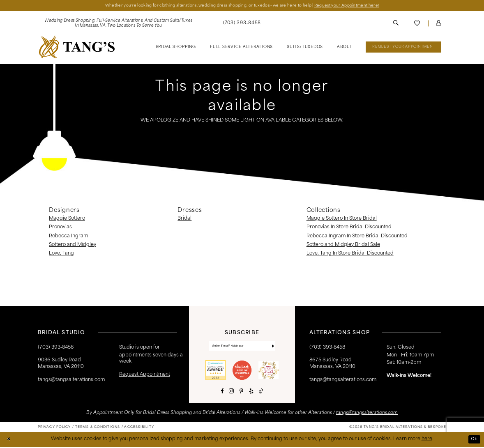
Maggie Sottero (67, 219)
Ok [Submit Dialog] (474, 440)
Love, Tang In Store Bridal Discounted (350, 254)
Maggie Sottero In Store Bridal (342, 219)
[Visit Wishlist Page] (417, 24)
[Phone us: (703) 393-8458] (242, 24)
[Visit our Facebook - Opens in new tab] (222, 393)
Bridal (184, 219)
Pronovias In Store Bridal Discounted (349, 228)
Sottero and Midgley (73, 245)
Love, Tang (61, 254)
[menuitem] (118, 24)
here (427, 440)
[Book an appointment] (403, 48)
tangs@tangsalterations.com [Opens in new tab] (367, 415)
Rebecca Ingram (68, 237)
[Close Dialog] (9, 441)
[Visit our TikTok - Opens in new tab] (261, 393)
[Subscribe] (273, 347)
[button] (439, 24)
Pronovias (60, 228)
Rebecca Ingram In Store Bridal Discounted (357, 237)
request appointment (145, 375)
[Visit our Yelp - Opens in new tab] (251, 393)
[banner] (77, 47)
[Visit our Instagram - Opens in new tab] (231, 393)
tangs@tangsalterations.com (71, 380)
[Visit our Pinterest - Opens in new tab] (241, 393)
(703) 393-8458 (327, 348)
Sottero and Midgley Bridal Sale (343, 245)
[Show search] (396, 24)
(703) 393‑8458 (56, 348)
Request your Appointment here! (357, 6)
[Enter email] (242, 347)
